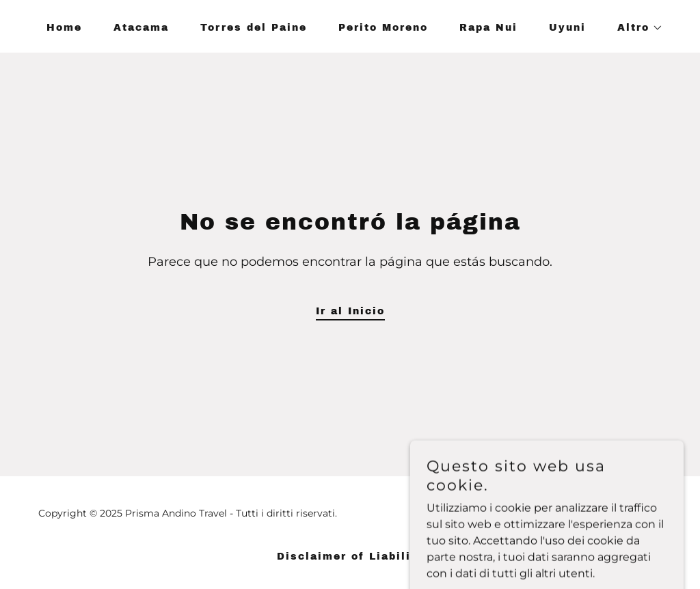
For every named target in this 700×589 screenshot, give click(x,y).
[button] (635, 28)
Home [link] (64, 28)
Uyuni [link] (567, 28)
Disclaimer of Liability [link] (350, 557)
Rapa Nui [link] (488, 28)
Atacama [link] (141, 28)
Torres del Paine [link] (254, 28)
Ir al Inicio (350, 311)
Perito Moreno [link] (383, 28)
